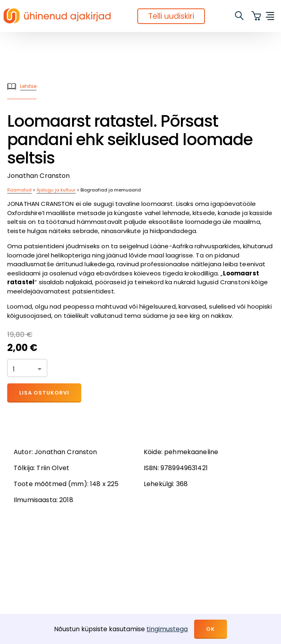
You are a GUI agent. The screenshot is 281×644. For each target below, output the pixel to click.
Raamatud (19, 190)
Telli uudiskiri (171, 16)
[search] (240, 16)
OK (211, 629)
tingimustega (167, 629)
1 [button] (14, 369)
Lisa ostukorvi (44, 393)
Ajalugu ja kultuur (56, 190)
